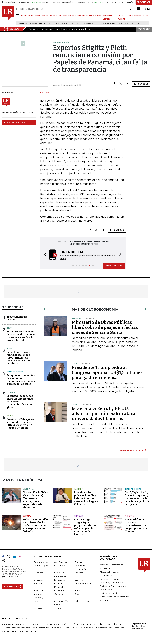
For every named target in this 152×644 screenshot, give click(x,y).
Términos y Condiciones (112, 582)
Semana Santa (90, 23)
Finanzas (78, 515)
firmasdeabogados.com (86, 624)
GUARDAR (141, 84)
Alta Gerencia (61, 562)
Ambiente (129, 515)
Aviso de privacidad (110, 578)
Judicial (27, 515)
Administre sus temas (15, 123)
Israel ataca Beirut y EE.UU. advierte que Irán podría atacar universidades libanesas (105, 414)
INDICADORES (135, 15)
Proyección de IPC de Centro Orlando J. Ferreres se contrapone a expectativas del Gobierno (36, 499)
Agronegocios (41, 562)
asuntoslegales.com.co (13, 624)
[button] (44, 255)
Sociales (38, 608)
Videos (58, 608)
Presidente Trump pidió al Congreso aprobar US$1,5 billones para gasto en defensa (107, 372)
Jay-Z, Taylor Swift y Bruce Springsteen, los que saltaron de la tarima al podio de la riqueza (137, 498)
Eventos (79, 579)
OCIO (56, 15)
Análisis (78, 562)
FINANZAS (25, 15)
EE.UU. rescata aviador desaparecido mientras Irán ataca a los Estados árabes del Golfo (21, 336)
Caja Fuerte (60, 565)
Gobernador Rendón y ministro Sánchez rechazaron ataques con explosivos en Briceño (36, 525)
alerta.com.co (9, 631)
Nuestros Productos (110, 571)
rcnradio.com (87, 627)
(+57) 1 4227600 (10, 576)
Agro (9, 349)
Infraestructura (61, 590)
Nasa (49, 23)
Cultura (11, 392)
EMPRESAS (47, 15)
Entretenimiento (15, 372)
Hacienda (11, 416)
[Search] (130, 9)
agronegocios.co (36, 624)
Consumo (39, 572)
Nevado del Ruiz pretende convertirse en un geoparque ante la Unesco (136, 525)
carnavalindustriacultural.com (47, 627)
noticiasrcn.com (104, 627)
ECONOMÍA (36, 15)
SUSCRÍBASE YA (114, 266)
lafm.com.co (121, 627)
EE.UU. (9, 328)
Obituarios (59, 594)
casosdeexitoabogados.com (16, 627)
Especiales (59, 579)
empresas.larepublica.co (59, 624)
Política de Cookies (110, 593)
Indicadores (40, 590)
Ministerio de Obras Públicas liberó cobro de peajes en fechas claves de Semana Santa (105, 327)
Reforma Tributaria (71, 23)
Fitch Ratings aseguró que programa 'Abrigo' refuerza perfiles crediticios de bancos (85, 527)
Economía (80, 572)
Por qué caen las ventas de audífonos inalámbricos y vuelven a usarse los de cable (21, 380)
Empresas (39, 579)
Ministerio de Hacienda (135, 23)
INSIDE (146, 15)
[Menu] (18, 15)
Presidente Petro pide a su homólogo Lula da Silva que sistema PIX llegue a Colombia (21, 424)
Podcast (38, 601)
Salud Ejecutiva (82, 601)
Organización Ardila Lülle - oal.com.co (139, 626)
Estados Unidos (107, 23)
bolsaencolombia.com (111, 624)
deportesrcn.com (27, 631)
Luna (56, 23)
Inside (78, 590)
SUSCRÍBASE (144, 2)
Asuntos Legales (42, 565)
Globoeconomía (83, 583)
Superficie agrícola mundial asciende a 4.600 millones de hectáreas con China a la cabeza (20, 358)
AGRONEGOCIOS (84, 15)
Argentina (28, 489)
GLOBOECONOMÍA (68, 15)
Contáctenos (107, 575)
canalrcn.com (71, 627)
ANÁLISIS (97, 15)
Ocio (77, 594)
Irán (120, 23)
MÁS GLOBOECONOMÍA (131, 450)
